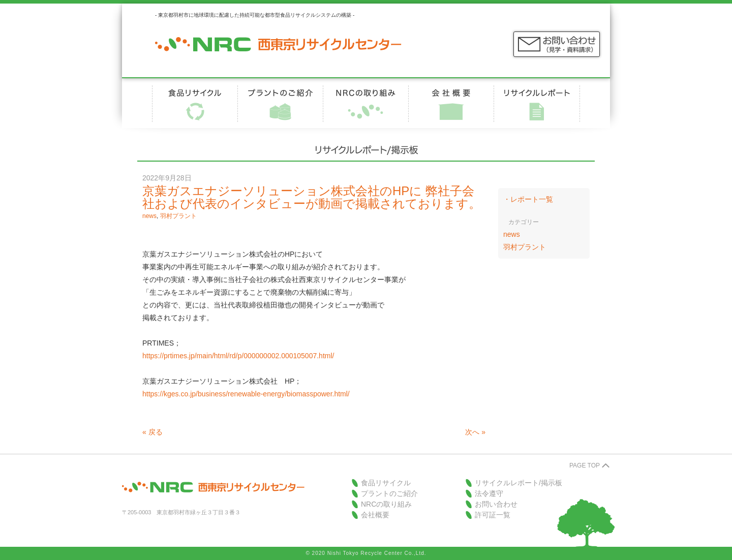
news (149, 216)
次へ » (475, 432)
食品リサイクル (386, 483)
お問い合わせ (496, 504)
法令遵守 (489, 493)
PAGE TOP (585, 465)
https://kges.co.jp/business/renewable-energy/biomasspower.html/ (246, 394)
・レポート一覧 (528, 199)
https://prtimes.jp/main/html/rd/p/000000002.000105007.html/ (238, 356)
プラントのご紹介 (389, 493)
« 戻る (152, 432)
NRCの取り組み (386, 504)
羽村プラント (178, 216)
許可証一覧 (493, 515)
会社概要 (375, 515)
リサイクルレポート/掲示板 (518, 483)
